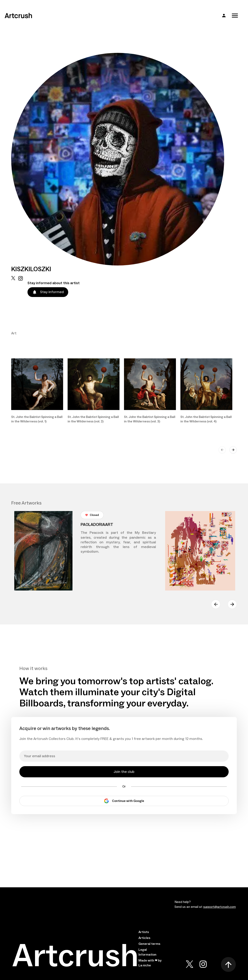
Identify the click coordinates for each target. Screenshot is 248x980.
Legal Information (147, 952)
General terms (149, 944)
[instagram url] (20, 278)
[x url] (13, 278)
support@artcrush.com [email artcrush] (219, 907)
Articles (144, 938)
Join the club (124, 772)
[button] (224, 16)
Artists (144, 932)
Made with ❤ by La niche (150, 963)
